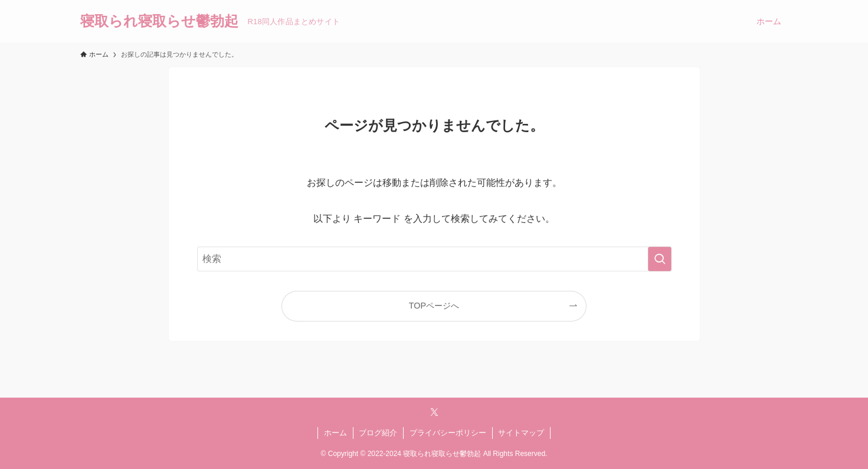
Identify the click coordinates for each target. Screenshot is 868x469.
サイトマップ (521, 433)
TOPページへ (434, 306)
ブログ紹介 (378, 433)
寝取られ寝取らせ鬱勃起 (159, 21)
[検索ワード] (434, 259)
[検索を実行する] (660, 259)
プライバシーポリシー (448, 433)
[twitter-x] (434, 412)
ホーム (335, 433)
